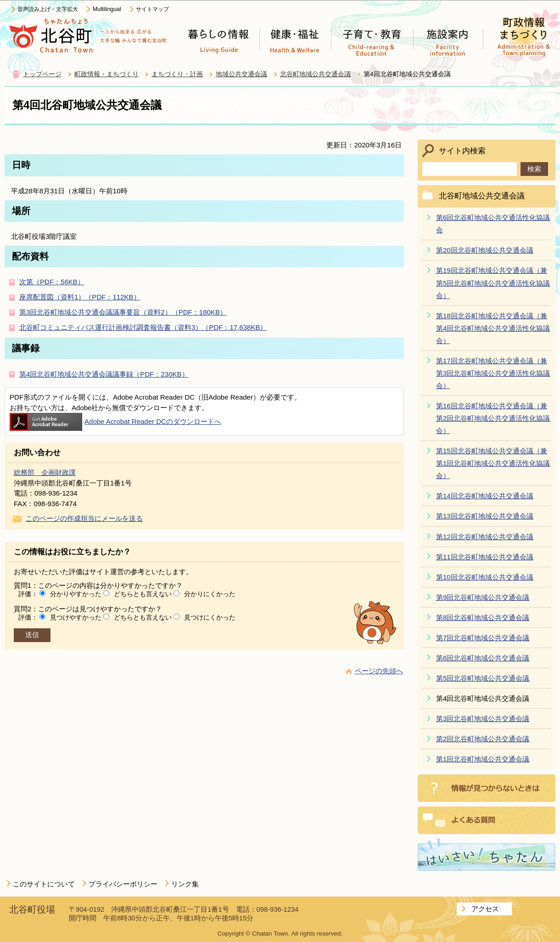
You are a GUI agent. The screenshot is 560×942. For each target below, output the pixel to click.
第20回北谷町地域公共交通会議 (485, 250)
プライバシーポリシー (123, 884)
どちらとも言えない (143, 594)
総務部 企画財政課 (45, 472)
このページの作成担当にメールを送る (84, 518)
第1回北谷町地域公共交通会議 (483, 759)
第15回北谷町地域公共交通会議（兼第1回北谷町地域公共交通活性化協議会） (493, 463)
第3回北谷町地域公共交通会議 (483, 719)
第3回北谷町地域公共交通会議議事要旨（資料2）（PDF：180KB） (123, 312)
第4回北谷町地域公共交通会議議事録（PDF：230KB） (104, 374)
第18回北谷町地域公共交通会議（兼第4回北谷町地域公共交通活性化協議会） (493, 328)
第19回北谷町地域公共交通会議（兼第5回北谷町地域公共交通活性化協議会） (493, 283)
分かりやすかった (76, 594)
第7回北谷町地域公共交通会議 (483, 638)
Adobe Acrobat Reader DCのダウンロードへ (115, 421)
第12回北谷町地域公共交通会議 (485, 537)
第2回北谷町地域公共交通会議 (483, 739)
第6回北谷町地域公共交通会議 (483, 658)
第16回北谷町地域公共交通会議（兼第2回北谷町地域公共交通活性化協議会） (493, 418)
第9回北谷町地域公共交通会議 (483, 597)
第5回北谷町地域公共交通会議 (483, 678)
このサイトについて (44, 884)
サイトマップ (152, 9)
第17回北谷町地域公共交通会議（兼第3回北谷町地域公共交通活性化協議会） (493, 373)
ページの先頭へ (379, 671)
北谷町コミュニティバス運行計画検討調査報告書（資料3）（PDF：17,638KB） (143, 327)
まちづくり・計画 (177, 74)
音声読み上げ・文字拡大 (48, 9)
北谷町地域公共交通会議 (315, 74)
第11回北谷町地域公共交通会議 (485, 557)
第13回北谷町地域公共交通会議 (485, 516)
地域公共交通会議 (241, 74)
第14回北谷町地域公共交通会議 (485, 496)
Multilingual (107, 9)
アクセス (485, 909)
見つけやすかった (76, 617)
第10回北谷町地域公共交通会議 (485, 577)
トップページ (42, 74)
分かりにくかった (210, 594)
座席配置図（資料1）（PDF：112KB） (80, 297)
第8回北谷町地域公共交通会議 (483, 618)
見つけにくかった (210, 617)
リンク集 (185, 884)
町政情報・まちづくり (106, 74)
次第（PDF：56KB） (52, 282)
